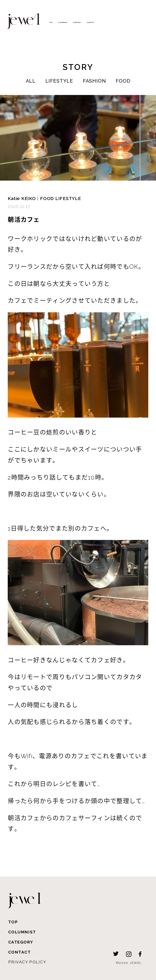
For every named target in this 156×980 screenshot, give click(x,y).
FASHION (95, 81)
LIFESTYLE (59, 81)
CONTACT (91, 22)
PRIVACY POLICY (27, 962)
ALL (31, 81)
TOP (51, 22)
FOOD (123, 81)
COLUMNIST (63, 22)
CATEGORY (77, 22)
